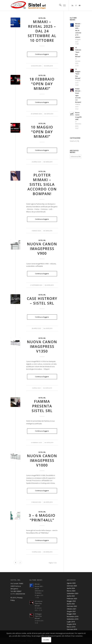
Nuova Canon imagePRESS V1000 (42, 460)
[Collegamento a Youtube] (80, 5)
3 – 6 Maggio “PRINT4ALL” (42, 518)
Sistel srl (42, 18)
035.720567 (17, 591)
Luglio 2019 (71, 622)
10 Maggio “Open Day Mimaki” (42, 132)
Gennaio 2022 (72, 606)
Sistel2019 (49, 66)
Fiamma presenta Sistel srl (42, 406)
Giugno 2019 (71, 624)
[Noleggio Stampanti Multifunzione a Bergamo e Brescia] (29, 5)
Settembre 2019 (73, 619)
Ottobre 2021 (72, 609)
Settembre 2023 (73, 593)
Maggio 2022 (71, 601)
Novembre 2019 (73, 616)
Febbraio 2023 (72, 599)
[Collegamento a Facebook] (76, 5)
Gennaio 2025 (72, 586)
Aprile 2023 (71, 596)
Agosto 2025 (71, 583)
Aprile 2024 (71, 588)
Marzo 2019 (71, 627)
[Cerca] (59, 5)
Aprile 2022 (71, 604)
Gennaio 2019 (72, 629)
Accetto (46, 640)
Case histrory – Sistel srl (42, 301)
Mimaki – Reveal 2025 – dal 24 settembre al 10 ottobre (42, 31)
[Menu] (64, 5)
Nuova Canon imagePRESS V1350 (42, 346)
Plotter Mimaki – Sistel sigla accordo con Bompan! (42, 184)
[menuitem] (59, 5)
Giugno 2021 (71, 611)
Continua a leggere (42, 54)
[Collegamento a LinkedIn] (72, 5)
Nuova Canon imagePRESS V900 (42, 249)
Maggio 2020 (71, 614)
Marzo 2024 (71, 591)
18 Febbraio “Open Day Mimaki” (42, 84)
